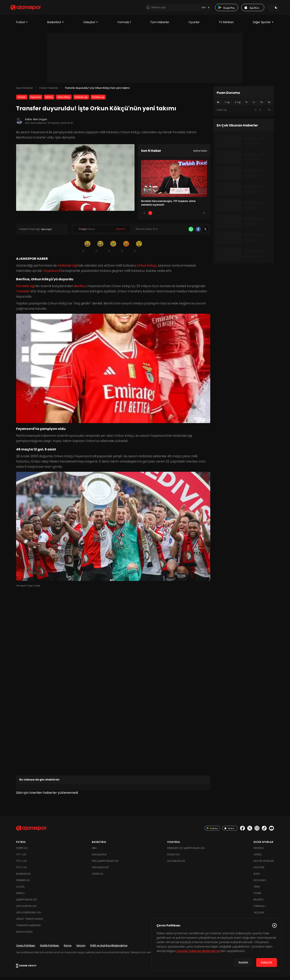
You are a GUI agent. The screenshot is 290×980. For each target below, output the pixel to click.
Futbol (22, 25)
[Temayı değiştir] (268, 9)
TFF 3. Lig (21, 870)
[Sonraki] (204, 216)
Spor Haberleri (25, 91)
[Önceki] (144, 216)
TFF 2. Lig (21, 864)
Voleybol (91, 25)
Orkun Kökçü (64, 100)
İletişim (81, 948)
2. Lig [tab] (238, 105)
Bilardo (258, 902)
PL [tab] (247, 105)
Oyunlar (194, 25)
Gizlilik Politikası (49, 948)
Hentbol (259, 851)
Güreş (257, 857)
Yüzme (257, 896)
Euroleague (99, 857)
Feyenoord (36, 100)
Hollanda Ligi (81, 100)
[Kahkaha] (100, 249)
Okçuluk (259, 915)
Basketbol (56, 25)
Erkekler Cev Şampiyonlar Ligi (186, 851)
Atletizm (259, 870)
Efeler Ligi (173, 857)
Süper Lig (22, 851)
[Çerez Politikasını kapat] (274, 925)
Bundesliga (23, 877)
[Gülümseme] (87, 249)
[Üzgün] (113, 249)
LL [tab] (254, 105)
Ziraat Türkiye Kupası (30, 922)
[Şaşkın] (139, 249)
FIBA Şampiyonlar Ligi (105, 864)
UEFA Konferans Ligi (28, 915)
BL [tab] (269, 105)
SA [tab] (262, 105)
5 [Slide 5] (198, 216)
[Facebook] (198, 232)
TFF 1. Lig (21, 857)
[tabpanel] (244, 113)
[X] (205, 232)
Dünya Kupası (24, 935)
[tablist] (244, 105)
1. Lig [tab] (227, 105)
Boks (257, 877)
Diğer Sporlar (263, 25)
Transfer (22, 100)
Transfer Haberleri (28, 928)
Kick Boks (260, 883)
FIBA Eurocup (100, 870)
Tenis (257, 889)
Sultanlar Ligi (176, 864)
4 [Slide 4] (186, 216)
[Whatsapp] (191, 232)
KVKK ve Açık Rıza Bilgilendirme (109, 948)
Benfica (49, 100)
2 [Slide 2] (162, 216)
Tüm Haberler (160, 25)
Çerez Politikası (26, 948)
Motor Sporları (264, 864)
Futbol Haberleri (49, 91)
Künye (68, 948)
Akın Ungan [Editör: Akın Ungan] (40, 122)
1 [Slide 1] (150, 216)
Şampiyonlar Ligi (26, 902)
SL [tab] (218, 105)
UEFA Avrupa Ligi (26, 909)
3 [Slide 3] (174, 216)
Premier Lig (23, 883)
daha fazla (200, 154)
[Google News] (102, 232)
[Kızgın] (126, 249)
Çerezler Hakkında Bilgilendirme (198, 951)
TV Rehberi (226, 25)
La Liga (20, 889)
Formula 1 (124, 25)
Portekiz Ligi (98, 100)
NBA (94, 851)
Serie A (20, 896)
